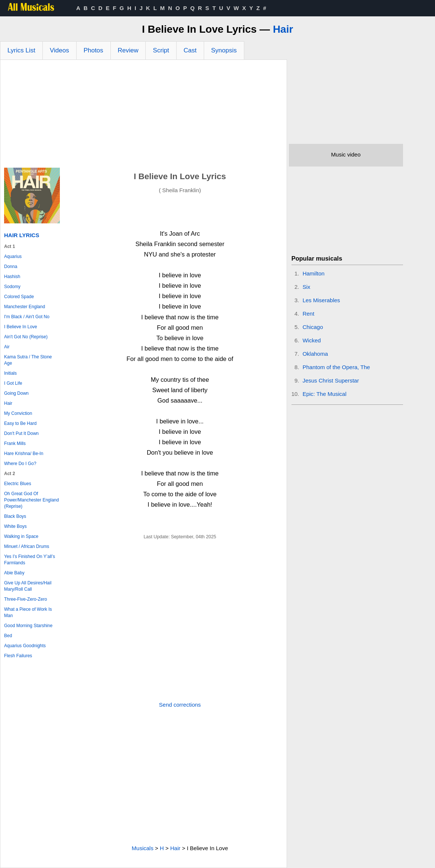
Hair (283, 29)
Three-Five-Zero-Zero (25, 599)
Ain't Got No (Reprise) (26, 337)
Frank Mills (15, 443)
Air (7, 347)
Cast (190, 50)
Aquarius (13, 256)
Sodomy (12, 287)
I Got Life (13, 383)
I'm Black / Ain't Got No (27, 317)
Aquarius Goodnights (25, 646)
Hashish (12, 277)
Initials (10, 373)
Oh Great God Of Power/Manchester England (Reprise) (31, 500)
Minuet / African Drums (27, 546)
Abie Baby (14, 573)
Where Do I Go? (20, 464)
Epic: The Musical (325, 394)
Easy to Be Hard (20, 423)
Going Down (16, 393)
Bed (8, 636)
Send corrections (180, 705)
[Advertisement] (144, 116)
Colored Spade (19, 297)
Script (161, 50)
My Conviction (18, 413)
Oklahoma (315, 354)
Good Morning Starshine (28, 626)
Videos (59, 50)
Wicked (312, 340)
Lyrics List (21, 50)
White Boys (15, 526)
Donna (11, 267)
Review (128, 50)
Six (307, 287)
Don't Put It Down (21, 433)
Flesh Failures (18, 656)
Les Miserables (321, 300)
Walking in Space (21, 536)
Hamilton (314, 273)
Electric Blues (18, 484)
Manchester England (25, 307)
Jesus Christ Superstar (331, 380)
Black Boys (15, 516)
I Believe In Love (21, 327)
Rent (309, 314)
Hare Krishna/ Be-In (24, 454)
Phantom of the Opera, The (336, 367)
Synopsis (224, 50)
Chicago (313, 327)
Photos (94, 50)
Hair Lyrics (22, 235)
